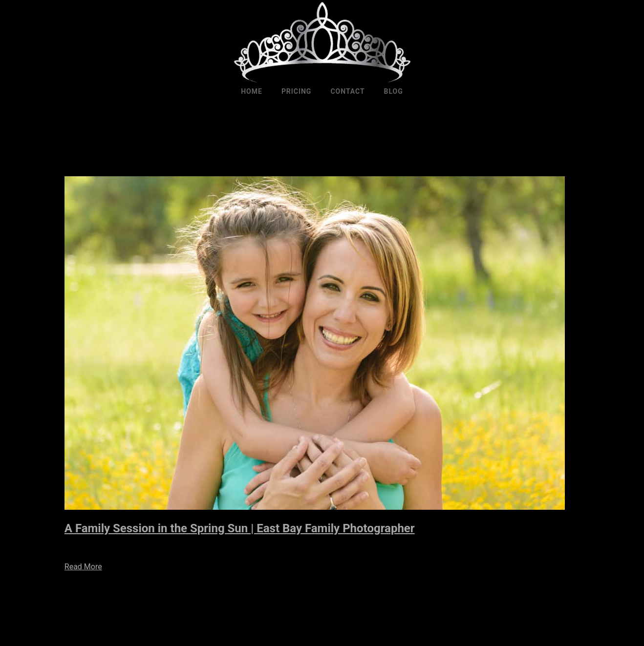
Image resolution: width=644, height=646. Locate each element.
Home (252, 91)
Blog (394, 91)
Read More (83, 567)
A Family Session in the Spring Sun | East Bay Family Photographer (240, 528)
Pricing (297, 91)
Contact (347, 91)
